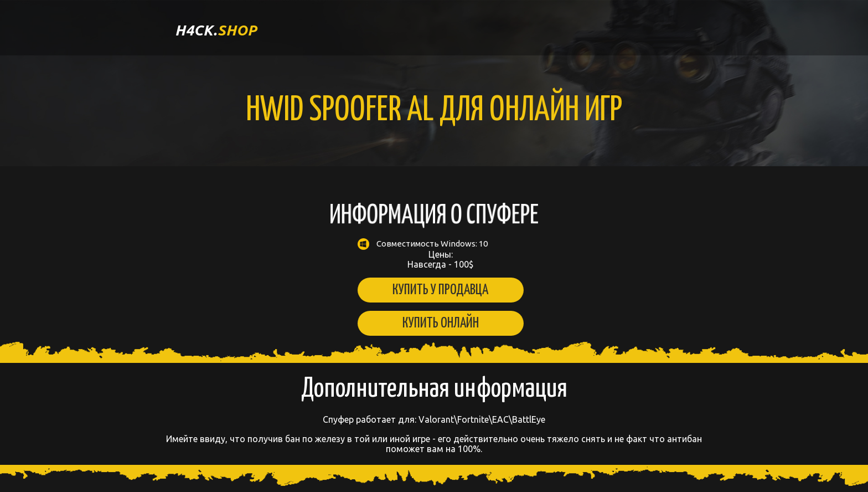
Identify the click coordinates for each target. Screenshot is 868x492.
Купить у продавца (433, 290)
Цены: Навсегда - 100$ (433, 254)
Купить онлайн (433, 323)
